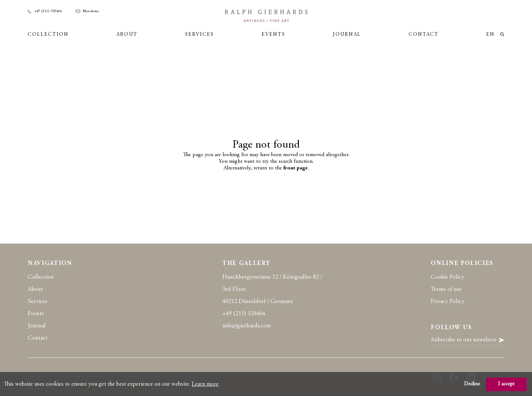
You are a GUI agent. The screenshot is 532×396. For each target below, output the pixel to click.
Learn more (205, 384)
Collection (48, 35)
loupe (502, 35)
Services (199, 35)
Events (273, 35)
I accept (506, 384)
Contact (424, 35)
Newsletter (88, 11)
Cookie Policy (448, 277)
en (490, 35)
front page (296, 168)
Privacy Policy (448, 302)
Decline (472, 384)
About (127, 35)
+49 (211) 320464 (45, 12)
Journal (347, 35)
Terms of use (446, 290)
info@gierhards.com (247, 326)
